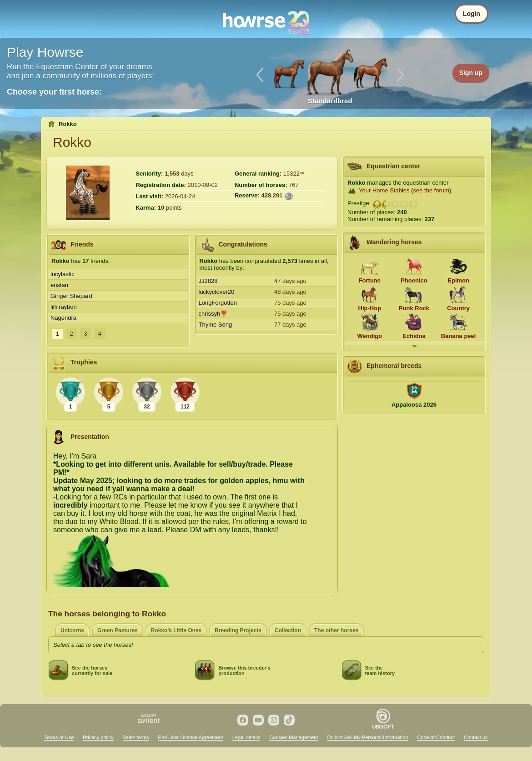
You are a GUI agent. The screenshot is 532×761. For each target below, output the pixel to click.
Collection (288, 630)
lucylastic (63, 274)
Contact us (476, 737)
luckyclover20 (217, 292)
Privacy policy (98, 737)
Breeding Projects (238, 630)
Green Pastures (118, 630)
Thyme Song (216, 325)
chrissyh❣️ (213, 314)
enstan (59, 285)
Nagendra (63, 318)
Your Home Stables (384, 190)
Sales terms (136, 737)
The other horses (336, 630)
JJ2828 (208, 281)
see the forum (431, 190)
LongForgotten (218, 303)
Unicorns (72, 630)
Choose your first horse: (54, 92)
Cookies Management (294, 737)
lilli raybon (64, 307)
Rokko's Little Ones (176, 630)
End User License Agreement (191, 737)
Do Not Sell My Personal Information (367, 737)
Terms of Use (59, 737)
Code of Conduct (436, 737)
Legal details (246, 737)
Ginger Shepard (71, 296)
